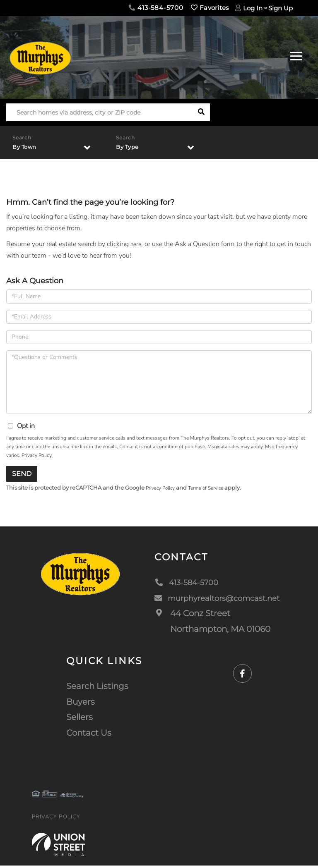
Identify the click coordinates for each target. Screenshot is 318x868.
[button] (201, 112)
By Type (130, 147)
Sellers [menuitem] (79, 720)
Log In (253, 8)
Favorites (210, 8)
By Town (27, 147)
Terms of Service (212, 490)
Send (22, 475)
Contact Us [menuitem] (89, 735)
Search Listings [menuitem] (97, 689)
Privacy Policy (36, 457)
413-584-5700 (156, 8)
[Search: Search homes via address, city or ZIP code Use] (99, 112)
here (137, 246)
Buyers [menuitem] (81, 704)
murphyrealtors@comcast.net (214, 600)
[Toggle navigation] (296, 55)
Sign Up (281, 8)
